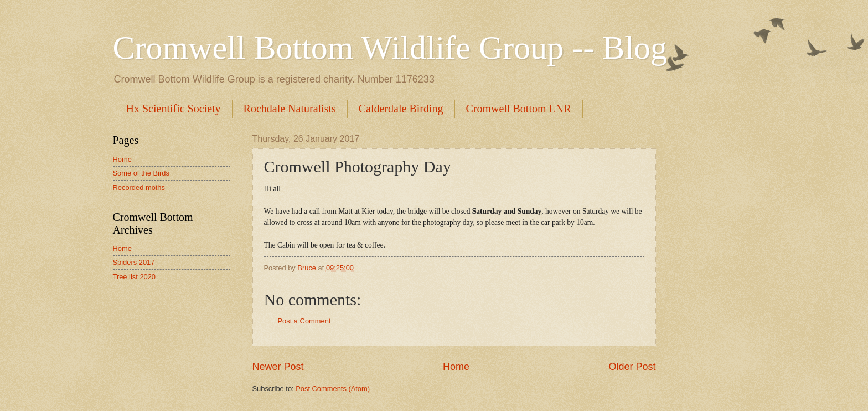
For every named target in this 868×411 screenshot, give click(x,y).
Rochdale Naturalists (290, 109)
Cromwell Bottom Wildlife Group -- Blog (390, 48)
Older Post (632, 367)
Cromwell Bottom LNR (519, 109)
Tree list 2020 (135, 277)
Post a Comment (304, 321)
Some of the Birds (141, 173)
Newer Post (278, 367)
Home (456, 367)
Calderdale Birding (401, 109)
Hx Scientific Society (174, 109)
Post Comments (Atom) (333, 389)
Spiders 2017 (134, 262)
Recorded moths (139, 187)
